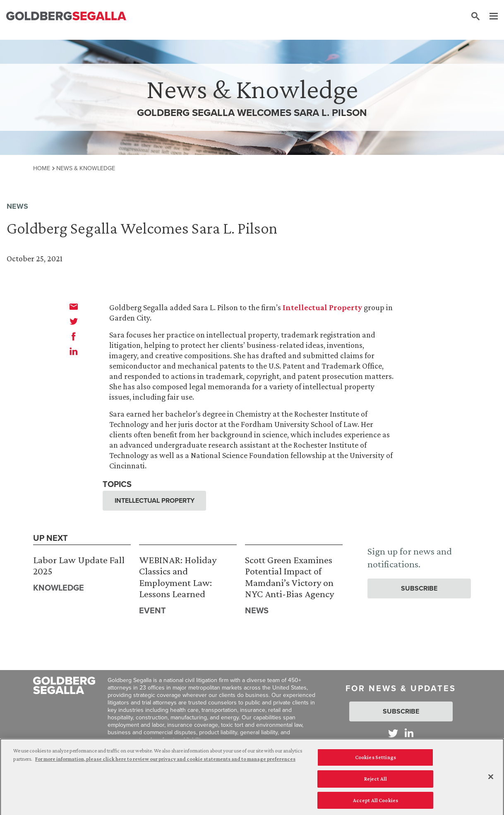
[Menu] (490, 17)
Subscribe (419, 588)
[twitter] (74, 321)
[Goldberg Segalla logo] (66, 16)
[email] (74, 306)
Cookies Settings (376, 758)
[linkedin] (74, 351)
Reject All (376, 780)
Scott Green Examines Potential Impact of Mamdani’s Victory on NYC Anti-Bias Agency (289, 577)
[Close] (491, 779)
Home (42, 168)
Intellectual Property (322, 307)
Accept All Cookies (376, 802)
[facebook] (74, 336)
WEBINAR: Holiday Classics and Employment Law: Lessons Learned (178, 577)
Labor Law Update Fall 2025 (79, 565)
